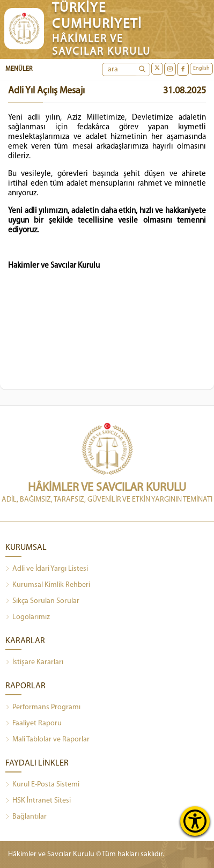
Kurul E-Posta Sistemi (42, 785)
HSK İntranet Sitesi (38, 801)
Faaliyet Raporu (34, 724)
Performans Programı (43, 708)
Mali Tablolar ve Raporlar (47, 740)
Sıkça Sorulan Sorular (42, 601)
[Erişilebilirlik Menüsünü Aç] (195, 821)
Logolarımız (28, 617)
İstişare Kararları (34, 663)
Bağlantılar (26, 817)
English (201, 68)
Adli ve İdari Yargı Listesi (47, 569)
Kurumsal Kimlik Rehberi (48, 585)
